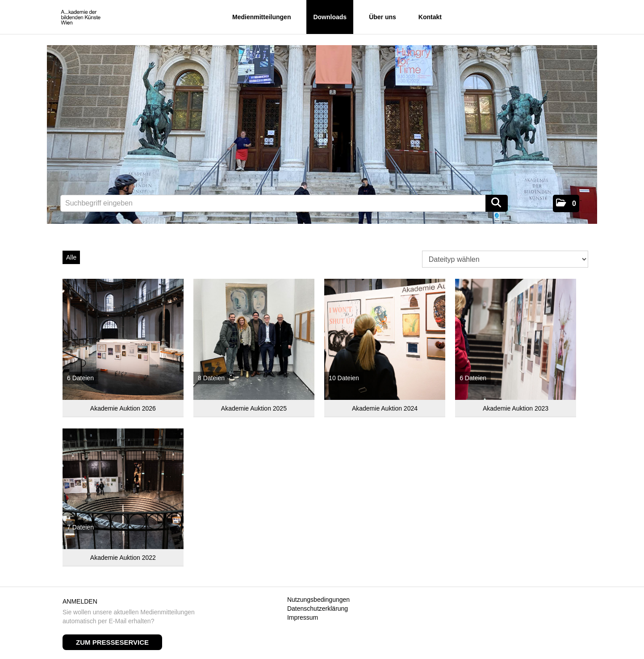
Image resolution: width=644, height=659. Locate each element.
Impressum (303, 617)
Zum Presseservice (112, 642)
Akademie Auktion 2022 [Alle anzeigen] (123, 558)
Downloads (330, 17)
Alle (71, 257)
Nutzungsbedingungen (318, 600)
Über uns (383, 17)
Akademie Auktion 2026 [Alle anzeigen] (123, 408)
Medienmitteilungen (261, 17)
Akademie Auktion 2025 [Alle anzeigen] (254, 408)
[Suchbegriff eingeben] (284, 203)
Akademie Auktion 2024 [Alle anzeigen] (385, 408)
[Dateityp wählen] (505, 259)
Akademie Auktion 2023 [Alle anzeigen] (516, 408)
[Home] (81, 18)
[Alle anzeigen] (123, 339)
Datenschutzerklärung (318, 609)
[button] (566, 204)
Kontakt (430, 17)
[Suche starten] (497, 203)
